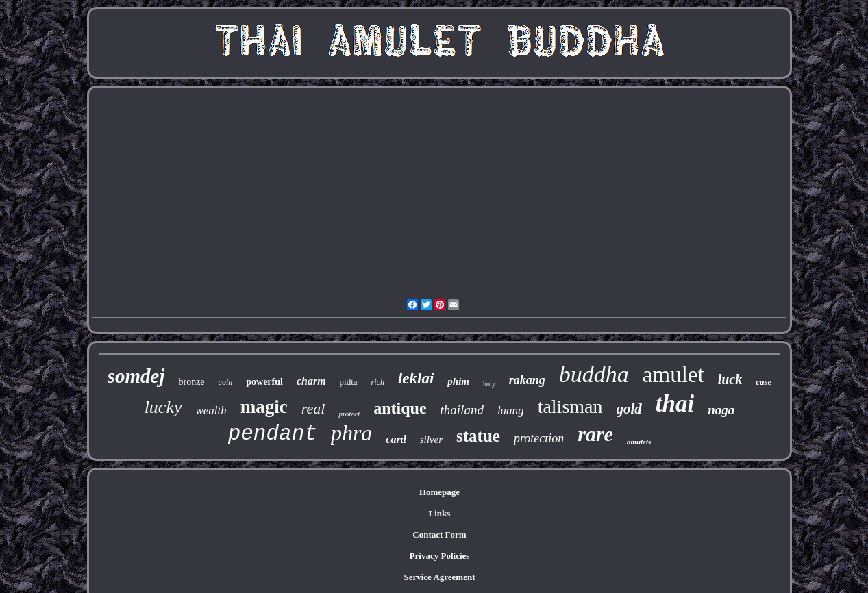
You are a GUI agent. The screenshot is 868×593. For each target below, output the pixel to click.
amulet (673, 375)
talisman (570, 406)
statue (478, 436)
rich (378, 382)
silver (431, 440)
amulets (639, 442)
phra (351, 433)
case (764, 382)
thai (675, 404)
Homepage (439, 492)
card (396, 439)
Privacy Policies (440, 556)
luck (730, 379)
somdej (136, 376)
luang (511, 411)
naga (721, 410)
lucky (163, 407)
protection (539, 438)
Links (440, 513)
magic (264, 407)
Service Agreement (439, 577)
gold (629, 409)
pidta (349, 382)
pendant (273, 434)
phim (458, 381)
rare (595, 434)
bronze (191, 382)
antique (400, 408)
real (313, 408)
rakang (527, 380)
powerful (264, 382)
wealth (211, 411)
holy (489, 384)
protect (349, 414)
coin (226, 382)
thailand (462, 410)
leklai (416, 378)
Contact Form (439, 534)
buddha (594, 374)
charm (311, 381)
